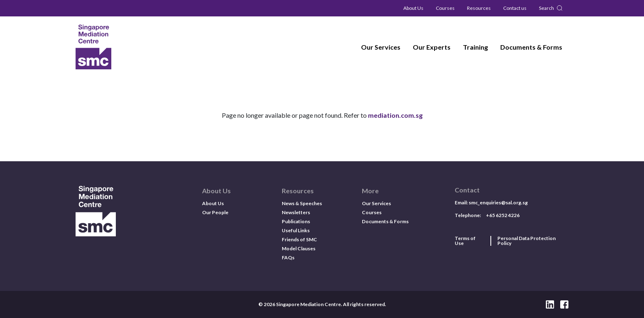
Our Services (381, 47)
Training (475, 47)
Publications (296, 221)
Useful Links (296, 230)
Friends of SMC (299, 239)
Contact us (515, 8)
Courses (445, 8)
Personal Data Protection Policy (527, 241)
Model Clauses (299, 248)
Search (546, 8)
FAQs (288, 257)
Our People (215, 212)
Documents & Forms (531, 47)
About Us (413, 8)
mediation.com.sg (395, 115)
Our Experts (432, 47)
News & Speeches (302, 203)
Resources (479, 8)
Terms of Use (465, 241)
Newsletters (296, 212)
